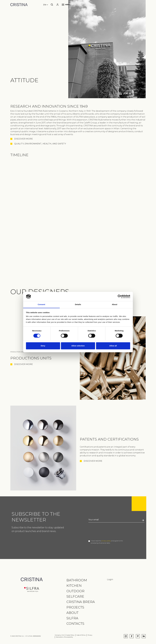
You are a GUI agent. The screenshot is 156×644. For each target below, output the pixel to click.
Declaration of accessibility (64, 637)
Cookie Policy (70, 635)
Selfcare (75, 596)
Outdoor (75, 591)
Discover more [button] (24, 139)
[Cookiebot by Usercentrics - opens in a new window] (119, 296)
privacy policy (106, 541)
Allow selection (78, 346)
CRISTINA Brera (81, 602)
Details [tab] (78, 305)
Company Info (59, 635)
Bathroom (77, 580)
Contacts (75, 624)
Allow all (113, 346)
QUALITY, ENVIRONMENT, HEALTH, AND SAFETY (40, 144)
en (45, 5)
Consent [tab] (41, 305)
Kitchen (74, 586)
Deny (43, 346)
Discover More (24, 364)
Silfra (72, 618)
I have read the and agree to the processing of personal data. (107, 542)
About (72, 613)
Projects (75, 607)
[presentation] (107, 531)
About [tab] (115, 305)
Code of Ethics (81, 635)
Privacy (90, 635)
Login (110, 579)
